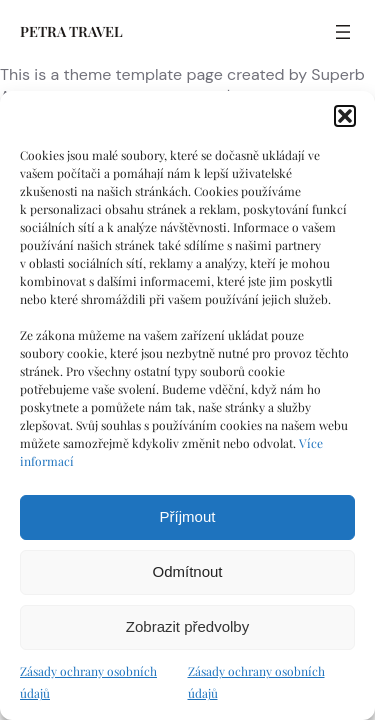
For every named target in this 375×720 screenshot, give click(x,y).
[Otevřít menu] (343, 32)
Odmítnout (187, 571)
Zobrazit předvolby (187, 626)
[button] (345, 116)
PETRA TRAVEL (71, 31)
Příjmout (188, 516)
